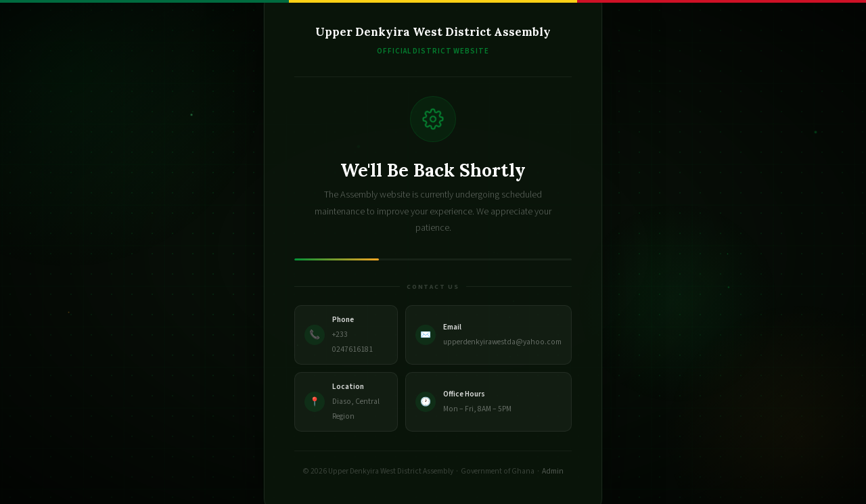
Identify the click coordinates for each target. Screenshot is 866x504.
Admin (553, 471)
